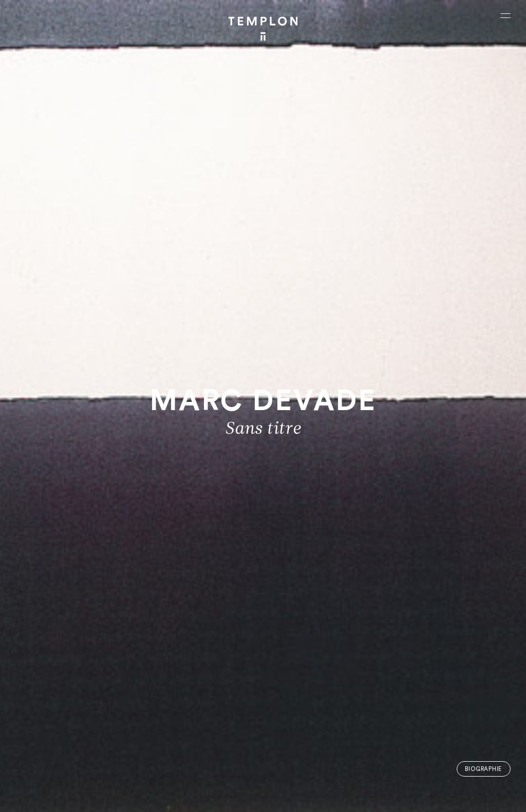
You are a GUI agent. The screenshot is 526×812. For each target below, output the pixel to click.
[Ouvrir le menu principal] (505, 15)
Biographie (483, 769)
